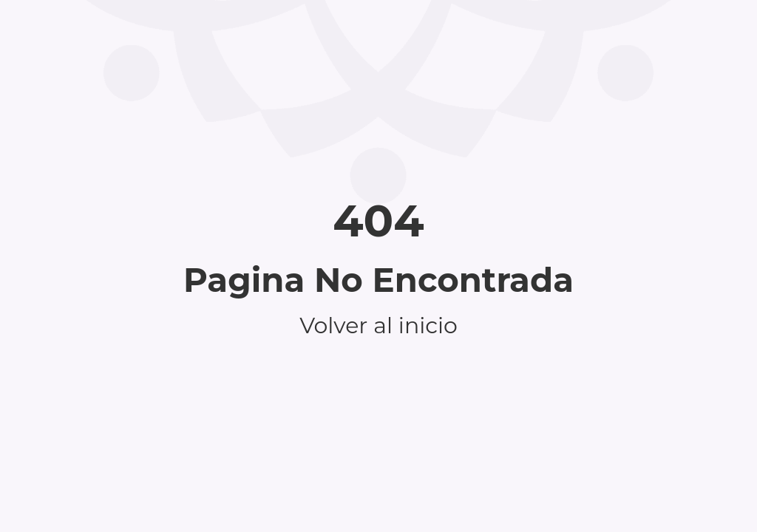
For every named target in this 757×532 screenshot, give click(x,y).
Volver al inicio (378, 325)
